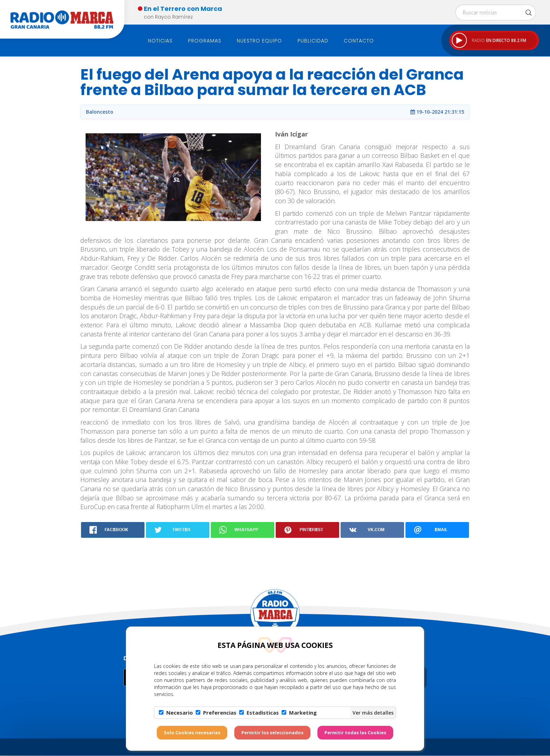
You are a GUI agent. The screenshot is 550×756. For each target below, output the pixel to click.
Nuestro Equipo (259, 41)
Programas (205, 41)
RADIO (489, 41)
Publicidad (313, 41)
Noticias (160, 41)
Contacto (359, 41)
